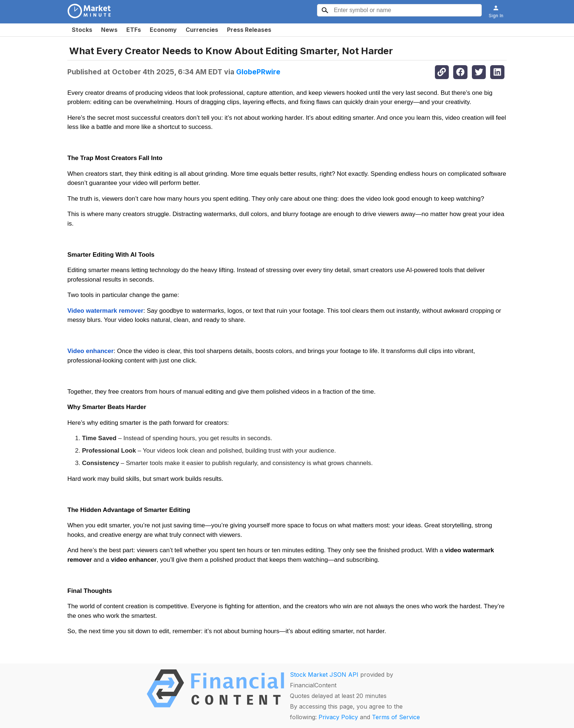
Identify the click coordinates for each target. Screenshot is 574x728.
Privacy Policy (338, 717)
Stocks (82, 30)
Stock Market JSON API (324, 675)
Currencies (202, 30)
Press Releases (249, 30)
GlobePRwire (258, 72)
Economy (163, 30)
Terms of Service (396, 717)
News (109, 30)
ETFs (134, 30)
